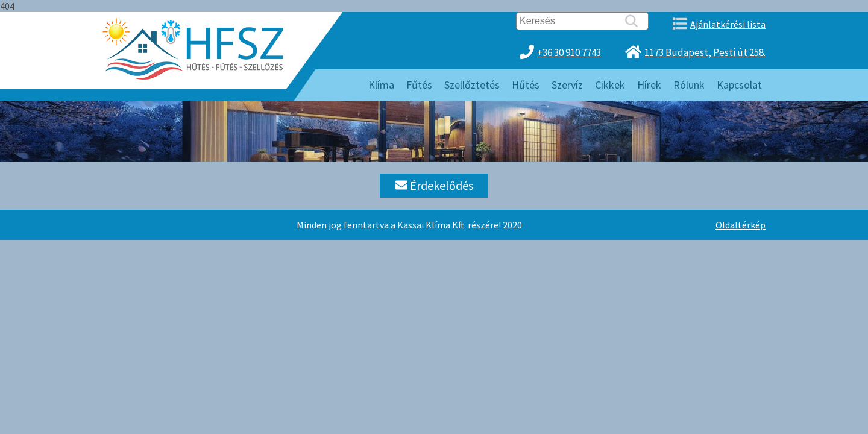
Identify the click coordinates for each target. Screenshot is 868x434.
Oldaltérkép (741, 225)
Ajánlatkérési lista (728, 24)
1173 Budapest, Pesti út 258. (705, 52)
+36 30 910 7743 (569, 52)
